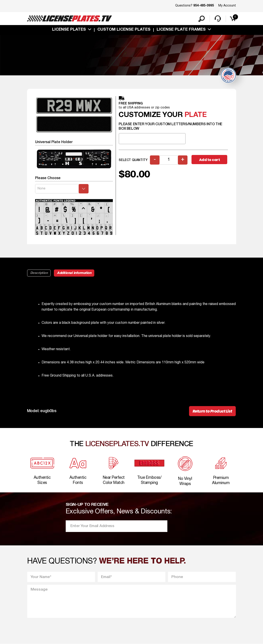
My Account (227, 6)
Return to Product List (212, 411)
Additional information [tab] (74, 273)
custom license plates (124, 30)
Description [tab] (39, 273)
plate (196, 115)
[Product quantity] (169, 160)
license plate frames (181, 30)
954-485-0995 (204, 6)
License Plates (69, 30)
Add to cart (210, 160)
